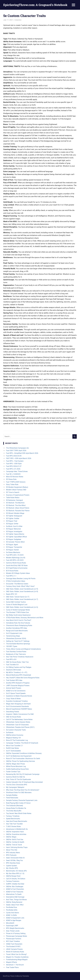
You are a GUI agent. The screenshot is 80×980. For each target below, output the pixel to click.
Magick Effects (11, 962)
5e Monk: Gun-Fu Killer (14, 526)
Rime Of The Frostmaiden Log (17, 740)
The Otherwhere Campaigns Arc (17, 448)
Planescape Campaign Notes (17, 936)
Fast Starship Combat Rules (16, 652)
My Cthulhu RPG (12, 868)
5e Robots (10, 733)
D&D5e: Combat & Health (15, 842)
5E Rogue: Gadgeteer (14, 539)
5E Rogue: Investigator (14, 532)
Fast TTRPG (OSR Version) (16, 482)
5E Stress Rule (11, 479)
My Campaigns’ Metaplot (15, 787)
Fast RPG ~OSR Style (14, 464)
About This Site (12, 850)
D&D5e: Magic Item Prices (15, 764)
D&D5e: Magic (11, 837)
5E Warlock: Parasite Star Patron (18, 511)
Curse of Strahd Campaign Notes (18, 610)
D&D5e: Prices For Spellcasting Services (20, 761)
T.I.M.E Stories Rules (13, 826)
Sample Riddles (12, 795)
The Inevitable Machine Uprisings (18, 644)
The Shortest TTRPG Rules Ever (17, 612)
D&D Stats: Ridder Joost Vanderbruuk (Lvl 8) (22, 591)
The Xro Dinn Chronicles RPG (17, 785)
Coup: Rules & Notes (13, 699)
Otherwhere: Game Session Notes (18, 722)
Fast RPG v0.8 (11, 659)
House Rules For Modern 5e (16, 808)
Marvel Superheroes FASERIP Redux (19, 709)
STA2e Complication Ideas (16, 581)
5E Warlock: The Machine (15, 503)
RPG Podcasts (11, 855)
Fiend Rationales (12, 798)
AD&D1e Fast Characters (15, 889)
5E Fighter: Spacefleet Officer (16, 537)
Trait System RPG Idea (14, 680)
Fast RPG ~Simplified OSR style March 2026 (22, 453)
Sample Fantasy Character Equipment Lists (22, 800)
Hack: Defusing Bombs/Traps (17, 847)
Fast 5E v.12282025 (13, 474)
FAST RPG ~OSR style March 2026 (19, 458)
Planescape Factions (14, 939)
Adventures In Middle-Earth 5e (17, 829)
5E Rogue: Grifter (12, 524)
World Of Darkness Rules (15, 952)
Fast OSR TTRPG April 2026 (16, 451)
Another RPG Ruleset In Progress (18, 683)
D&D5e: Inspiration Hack (15, 832)
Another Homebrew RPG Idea (17, 628)
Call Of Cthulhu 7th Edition (16, 879)
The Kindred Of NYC (13, 946)
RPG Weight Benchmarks (15, 928)
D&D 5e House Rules (13, 717)
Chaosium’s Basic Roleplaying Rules (19, 625)
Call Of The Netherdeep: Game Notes (19, 719)
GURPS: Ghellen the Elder (15, 884)
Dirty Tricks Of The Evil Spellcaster (18, 779)
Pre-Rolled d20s (12, 910)
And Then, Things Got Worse (16, 900)
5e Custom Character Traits (16, 730)
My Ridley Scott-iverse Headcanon (18, 615)
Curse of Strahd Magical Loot (17, 605)
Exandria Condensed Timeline (17, 701)
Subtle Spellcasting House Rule (17, 769)
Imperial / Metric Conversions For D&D (20, 714)
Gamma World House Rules (16, 563)
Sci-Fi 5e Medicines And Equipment (19, 756)
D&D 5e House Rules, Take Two (17, 662)
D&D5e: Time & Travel (14, 845)
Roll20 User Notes (12, 748)
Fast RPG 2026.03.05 (14, 456)
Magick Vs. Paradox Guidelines (17, 957)
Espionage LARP (12, 926)
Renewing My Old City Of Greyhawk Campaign (23, 774)
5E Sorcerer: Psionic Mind (15, 542)
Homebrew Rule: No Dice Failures (18, 623)
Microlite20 (10, 923)
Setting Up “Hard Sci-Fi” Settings (18, 641)
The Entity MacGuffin (14, 811)
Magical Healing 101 (14, 738)
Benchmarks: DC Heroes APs (16, 871)
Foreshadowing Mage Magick (17, 960)
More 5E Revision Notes (15, 477)
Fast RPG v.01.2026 (13, 469)
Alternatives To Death (14, 894)
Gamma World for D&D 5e (15, 777)
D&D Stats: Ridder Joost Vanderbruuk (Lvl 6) (22, 607)
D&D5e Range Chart (13, 876)
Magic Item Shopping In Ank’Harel (18, 704)
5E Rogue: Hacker (12, 550)
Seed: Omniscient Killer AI (15, 858)
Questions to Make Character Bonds (19, 696)
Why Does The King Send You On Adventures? (23, 790)
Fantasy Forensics (13, 881)
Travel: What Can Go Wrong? (16, 954)
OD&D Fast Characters (14, 944)
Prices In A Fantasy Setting (16, 933)
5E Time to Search (13, 492)
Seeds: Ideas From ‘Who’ (15, 905)
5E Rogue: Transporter (14, 547)
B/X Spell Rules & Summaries (17, 568)
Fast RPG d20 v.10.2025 (15, 555)
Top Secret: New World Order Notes (19, 813)
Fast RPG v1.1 (11, 576)
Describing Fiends (13, 712)
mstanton (18, 20)
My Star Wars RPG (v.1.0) (15, 873)
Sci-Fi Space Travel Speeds (16, 693)
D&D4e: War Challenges (15, 887)
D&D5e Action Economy (15, 735)
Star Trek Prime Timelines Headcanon (20, 657)
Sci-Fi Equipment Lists (14, 633)
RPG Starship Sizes (13, 863)
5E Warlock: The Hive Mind (16, 505)
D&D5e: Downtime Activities (16, 834)
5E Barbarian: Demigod (14, 500)
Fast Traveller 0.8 (12, 665)
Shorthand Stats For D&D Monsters (19, 792)
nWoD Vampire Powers (14, 949)
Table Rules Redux (13, 498)
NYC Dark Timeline (13, 941)
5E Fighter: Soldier (13, 518)
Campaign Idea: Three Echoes (17, 471)
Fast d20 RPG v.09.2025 (15, 560)
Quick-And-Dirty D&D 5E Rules (17, 565)
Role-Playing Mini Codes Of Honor (18, 803)
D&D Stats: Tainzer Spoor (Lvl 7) (18, 597)
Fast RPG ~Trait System (15, 461)
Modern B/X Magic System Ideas (18, 573)
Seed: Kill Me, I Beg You (14, 860)
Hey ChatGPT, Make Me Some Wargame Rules (23, 678)
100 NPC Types (12, 646)
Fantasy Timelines (13, 816)
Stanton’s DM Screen (14, 670)
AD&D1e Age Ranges (14, 920)
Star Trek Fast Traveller (14, 824)
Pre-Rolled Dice (11, 907)
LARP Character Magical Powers (18, 686)
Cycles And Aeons (13, 913)
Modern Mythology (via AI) (16, 558)
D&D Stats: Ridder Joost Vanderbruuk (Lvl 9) (22, 589)
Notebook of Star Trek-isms (16, 654)
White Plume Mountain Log (16, 766)
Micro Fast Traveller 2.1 (15, 746)
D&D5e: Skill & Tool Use (15, 840)
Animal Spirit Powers (14, 688)
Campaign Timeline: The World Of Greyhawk (22, 743)
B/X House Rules (12, 571)
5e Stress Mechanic (13, 552)
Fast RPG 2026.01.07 (14, 466)
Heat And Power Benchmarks (17, 821)
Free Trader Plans (12, 967)
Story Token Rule (12, 484)
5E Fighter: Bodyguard (14, 516)
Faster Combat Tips (13, 772)
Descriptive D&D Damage (15, 897)
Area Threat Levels (13, 931)
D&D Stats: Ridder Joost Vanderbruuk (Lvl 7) (22, 599)
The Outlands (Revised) (15, 806)
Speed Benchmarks (13, 819)
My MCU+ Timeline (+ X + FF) (17, 672)
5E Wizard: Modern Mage (15, 513)
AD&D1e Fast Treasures (15, 892)
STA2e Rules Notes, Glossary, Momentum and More (25, 618)
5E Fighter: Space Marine (15, 534)
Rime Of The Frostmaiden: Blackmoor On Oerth (23, 759)
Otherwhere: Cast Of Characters (17, 725)
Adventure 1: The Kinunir (15, 965)
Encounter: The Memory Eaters (17, 584)
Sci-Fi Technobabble (13, 751)
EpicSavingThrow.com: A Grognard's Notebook (35, 5)
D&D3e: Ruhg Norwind (14, 902)
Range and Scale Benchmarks (17, 631)
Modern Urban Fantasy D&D (16, 490)
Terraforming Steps (13, 636)
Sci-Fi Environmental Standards (17, 706)
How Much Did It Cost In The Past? (19, 620)
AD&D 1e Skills (11, 915)
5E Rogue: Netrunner (13, 529)
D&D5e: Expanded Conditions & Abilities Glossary (24, 753)
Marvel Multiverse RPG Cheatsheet (19, 675)
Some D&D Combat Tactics (16, 602)
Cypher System (11, 866)
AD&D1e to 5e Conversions (16, 691)
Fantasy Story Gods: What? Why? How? (20, 586)
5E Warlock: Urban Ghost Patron (18, 508)
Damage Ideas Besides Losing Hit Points (21, 579)
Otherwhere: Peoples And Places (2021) (20, 727)
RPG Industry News (13, 853)
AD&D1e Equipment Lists (15, 918)
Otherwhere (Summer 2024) (16, 638)
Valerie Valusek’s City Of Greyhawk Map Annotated (24, 782)
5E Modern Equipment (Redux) (17, 487)
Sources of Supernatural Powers (18, 495)
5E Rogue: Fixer (12, 521)
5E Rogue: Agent (12, 545)
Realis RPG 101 (12, 594)
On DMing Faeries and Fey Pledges (19, 667)
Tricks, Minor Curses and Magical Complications (23, 649)
